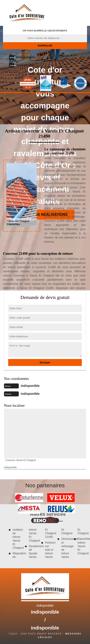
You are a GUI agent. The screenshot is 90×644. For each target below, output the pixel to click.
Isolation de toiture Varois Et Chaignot (17, 539)
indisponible (26, 57)
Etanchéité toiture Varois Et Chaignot (82, 546)
